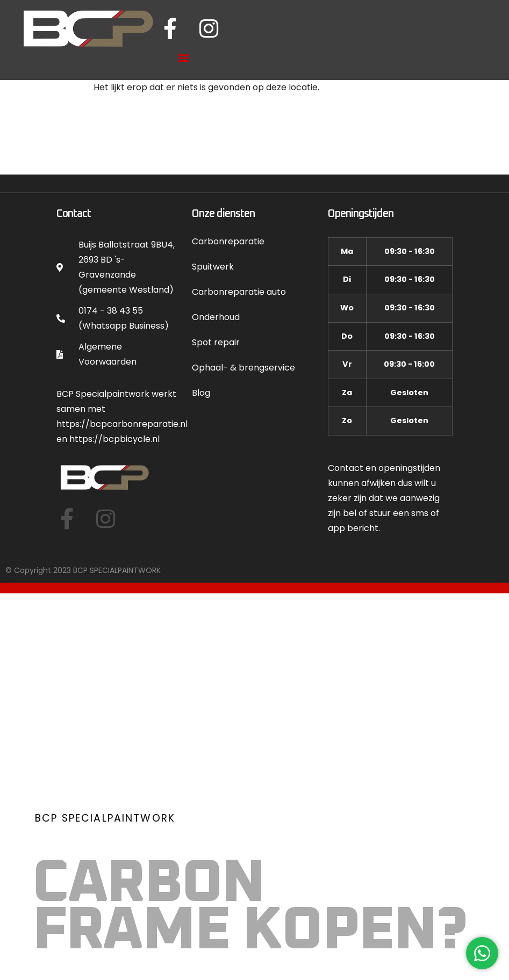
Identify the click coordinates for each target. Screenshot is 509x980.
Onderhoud (216, 315)
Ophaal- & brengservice (243, 366)
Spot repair (216, 341)
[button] (184, 56)
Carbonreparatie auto (239, 290)
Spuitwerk (213, 265)
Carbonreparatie (228, 240)
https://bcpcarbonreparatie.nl (122, 422)
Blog (201, 391)
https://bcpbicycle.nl (114, 437)
